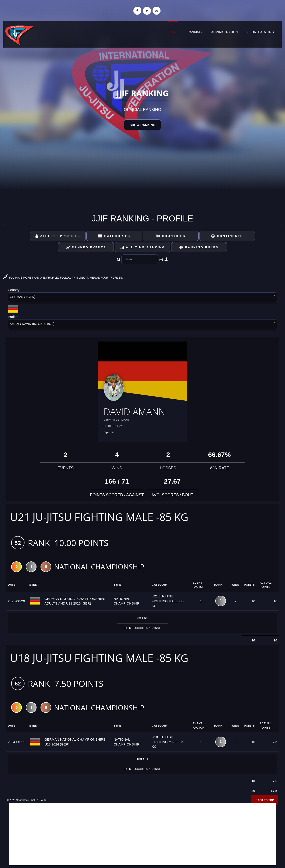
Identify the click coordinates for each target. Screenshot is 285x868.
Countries (171, 236)
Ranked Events (86, 247)
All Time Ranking (143, 247)
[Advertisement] (142, 836)
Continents (227, 236)
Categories (114, 236)
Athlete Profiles (58, 236)
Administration (225, 32)
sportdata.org (261, 32)
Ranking (195, 32)
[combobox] (142, 298)
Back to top (265, 802)
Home (173, 32)
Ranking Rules (199, 247)
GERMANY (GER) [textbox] (22, 297)
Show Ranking (142, 125)
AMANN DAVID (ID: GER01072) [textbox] (32, 324)
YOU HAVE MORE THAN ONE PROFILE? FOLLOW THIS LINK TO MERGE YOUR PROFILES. (63, 278)
